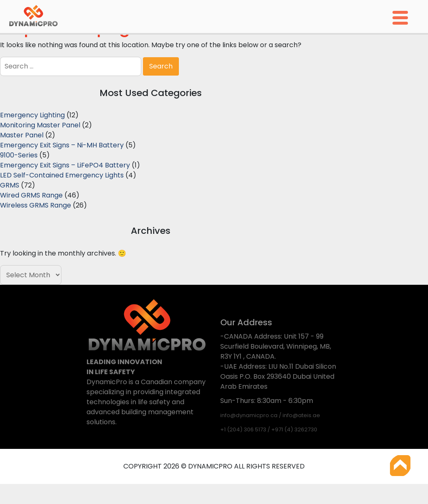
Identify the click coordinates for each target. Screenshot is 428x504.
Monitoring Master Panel (40, 125)
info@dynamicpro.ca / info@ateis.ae (270, 415)
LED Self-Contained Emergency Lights (62, 175)
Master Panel (22, 135)
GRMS (10, 185)
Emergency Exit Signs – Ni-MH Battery (62, 145)
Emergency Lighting (32, 115)
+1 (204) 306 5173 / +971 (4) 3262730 (269, 429)
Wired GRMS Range (31, 195)
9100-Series (19, 155)
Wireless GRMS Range (36, 205)
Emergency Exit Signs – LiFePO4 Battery (65, 165)
